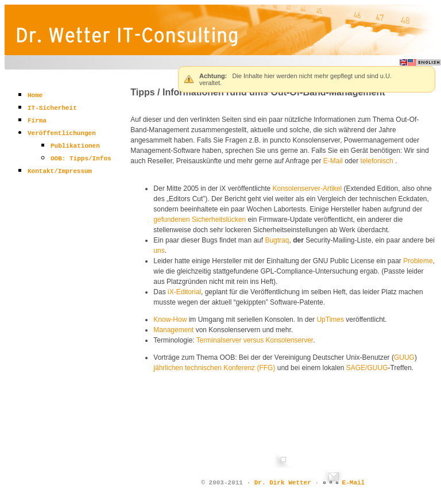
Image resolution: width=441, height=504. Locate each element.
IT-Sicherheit (52, 108)
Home (35, 95)
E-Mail (333, 161)
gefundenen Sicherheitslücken (200, 220)
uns (159, 251)
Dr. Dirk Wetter (283, 483)
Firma (37, 121)
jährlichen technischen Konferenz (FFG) (214, 368)
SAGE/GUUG (367, 368)
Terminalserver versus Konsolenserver (255, 340)
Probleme (418, 261)
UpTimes (330, 320)
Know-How (170, 320)
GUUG (404, 357)
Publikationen (75, 146)
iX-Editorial (184, 292)
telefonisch (377, 161)
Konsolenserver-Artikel (307, 188)
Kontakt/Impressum (60, 171)
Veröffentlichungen (62, 133)
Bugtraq (277, 240)
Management (173, 330)
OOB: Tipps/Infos (81, 159)
